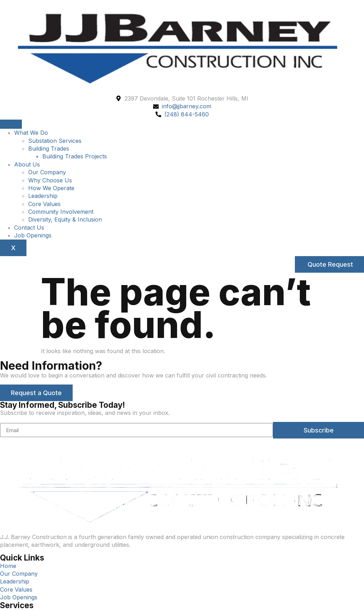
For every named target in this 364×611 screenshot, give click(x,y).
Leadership (43, 196)
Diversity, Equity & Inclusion (65, 219)
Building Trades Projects (75, 156)
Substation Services (55, 141)
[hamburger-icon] (11, 124)
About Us (27, 164)
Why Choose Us (50, 180)
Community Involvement (61, 212)
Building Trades (49, 149)
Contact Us (29, 228)
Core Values (44, 204)
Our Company (47, 172)
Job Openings (33, 235)
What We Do (31, 133)
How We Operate (51, 188)
